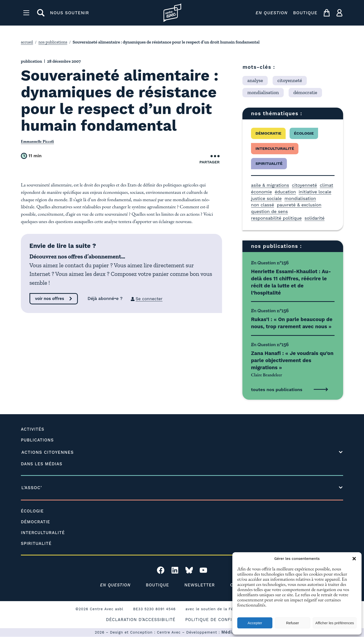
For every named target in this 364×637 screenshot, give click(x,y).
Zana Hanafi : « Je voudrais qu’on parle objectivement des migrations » (292, 360)
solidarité (315, 218)
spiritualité (269, 163)
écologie (304, 133)
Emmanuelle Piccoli (38, 141)
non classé (263, 205)
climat (327, 185)
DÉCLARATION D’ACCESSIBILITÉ (139, 620)
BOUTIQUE (305, 13)
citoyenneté (304, 185)
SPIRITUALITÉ (37, 543)
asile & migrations (270, 185)
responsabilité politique (276, 218)
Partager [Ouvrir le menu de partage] (210, 160)
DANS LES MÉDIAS (43, 464)
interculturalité (275, 149)
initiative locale (315, 192)
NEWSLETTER (200, 585)
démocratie (268, 133)
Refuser (293, 623)
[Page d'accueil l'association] (172, 13)
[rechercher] (41, 13)
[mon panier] (327, 13)
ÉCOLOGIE (33, 511)
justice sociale (266, 198)
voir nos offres (50, 299)
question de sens (269, 211)
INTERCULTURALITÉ (44, 533)
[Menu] (26, 13)
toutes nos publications (277, 389)
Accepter (255, 623)
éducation (285, 192)
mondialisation (300, 198)
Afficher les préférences (335, 623)
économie (261, 192)
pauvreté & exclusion (299, 205)
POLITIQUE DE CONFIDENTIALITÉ (223, 620)
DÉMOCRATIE (36, 522)
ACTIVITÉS (33, 429)
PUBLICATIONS (38, 440)
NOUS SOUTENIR (70, 13)
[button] (354, 559)
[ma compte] (339, 13)
